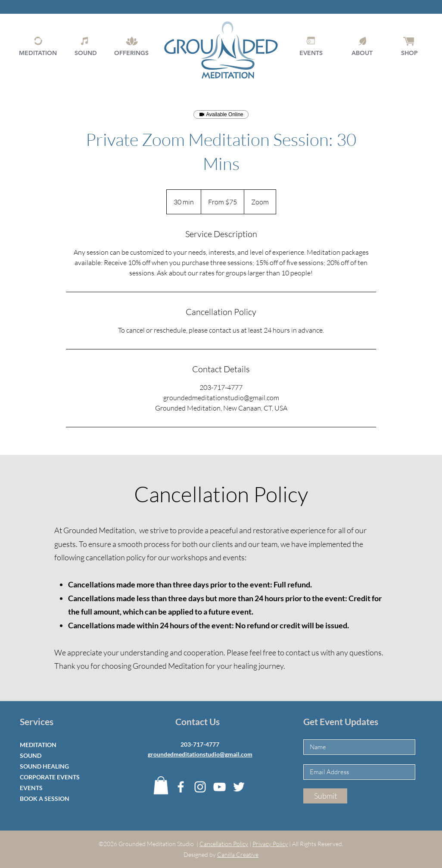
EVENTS (31, 788)
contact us (302, 652)
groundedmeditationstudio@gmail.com (200, 754)
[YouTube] (219, 787)
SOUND (31, 755)
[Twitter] (239, 787)
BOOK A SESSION (45, 798)
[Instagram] (200, 787)
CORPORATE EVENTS (50, 777)
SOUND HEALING (44, 766)
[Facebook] (181, 787)
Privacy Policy (270, 844)
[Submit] (325, 796)
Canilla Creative (238, 854)
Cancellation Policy (224, 844)
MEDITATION (38, 745)
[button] (161, 785)
